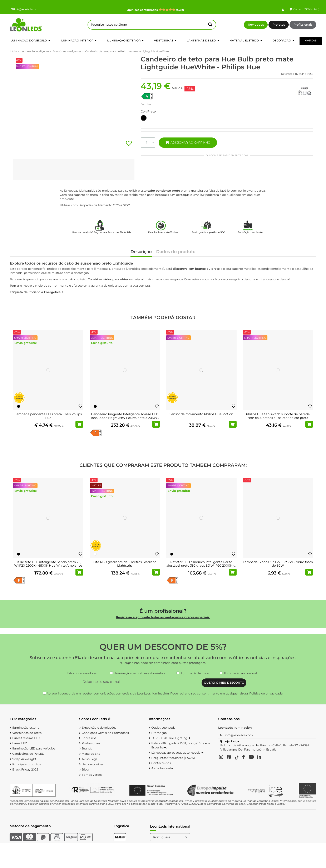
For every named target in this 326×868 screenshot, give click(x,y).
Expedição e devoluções (99, 728)
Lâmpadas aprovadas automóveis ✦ (177, 753)
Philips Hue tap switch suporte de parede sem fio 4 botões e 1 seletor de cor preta (278, 416)
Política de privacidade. (266, 693)
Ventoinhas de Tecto (27, 733)
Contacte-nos (161, 763)
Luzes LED (20, 743)
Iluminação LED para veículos (34, 748)
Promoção (159, 733)
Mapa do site (91, 754)
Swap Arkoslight (24, 759)
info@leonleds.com (25, 9)
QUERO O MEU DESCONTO (224, 683)
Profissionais (303, 25)
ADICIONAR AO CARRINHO (188, 142)
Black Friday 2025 (25, 769)
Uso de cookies (93, 764)
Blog (85, 769)
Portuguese (171, 837)
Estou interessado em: (83, 673)
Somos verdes (92, 775)
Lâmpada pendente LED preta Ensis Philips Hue (48, 416)
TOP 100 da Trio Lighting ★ (171, 738)
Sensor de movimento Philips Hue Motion (201, 414)
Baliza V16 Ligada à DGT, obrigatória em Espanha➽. (181, 745)
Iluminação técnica (195, 673)
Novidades (256, 25)
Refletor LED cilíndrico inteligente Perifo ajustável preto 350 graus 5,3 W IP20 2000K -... (201, 564)
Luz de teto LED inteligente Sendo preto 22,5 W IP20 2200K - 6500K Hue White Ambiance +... (48, 566)
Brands (87, 748)
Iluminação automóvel (241, 673)
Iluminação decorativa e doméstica (140, 673)
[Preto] (19, 406)
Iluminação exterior (26, 728)
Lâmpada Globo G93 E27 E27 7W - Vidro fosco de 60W (278, 564)
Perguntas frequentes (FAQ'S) (173, 758)
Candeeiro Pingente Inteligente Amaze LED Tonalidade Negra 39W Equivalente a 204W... (125, 416)
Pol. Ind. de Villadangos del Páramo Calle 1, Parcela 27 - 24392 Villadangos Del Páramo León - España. (265, 747)
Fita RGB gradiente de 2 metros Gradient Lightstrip (125, 564)
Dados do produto (176, 252)
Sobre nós (89, 738)
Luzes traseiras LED (26, 738)
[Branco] (95, 554)
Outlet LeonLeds (163, 728)
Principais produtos (27, 764)
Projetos (279, 25)
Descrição (141, 252)
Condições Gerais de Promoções (105, 733)
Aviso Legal (90, 759)
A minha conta (162, 768)
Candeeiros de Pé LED (28, 754)
